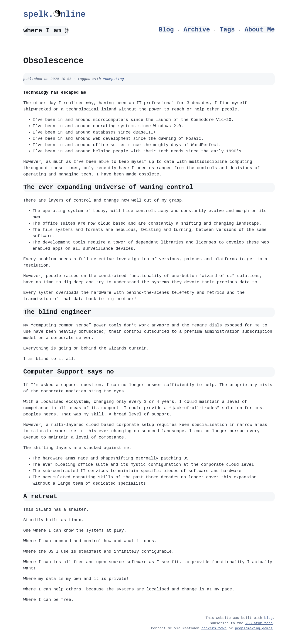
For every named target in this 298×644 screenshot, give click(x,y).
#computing (113, 79)
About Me (260, 30)
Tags (227, 30)
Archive (197, 30)
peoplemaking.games (254, 629)
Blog (166, 30)
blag (268, 618)
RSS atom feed (259, 623)
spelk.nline (54, 15)
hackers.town (214, 629)
